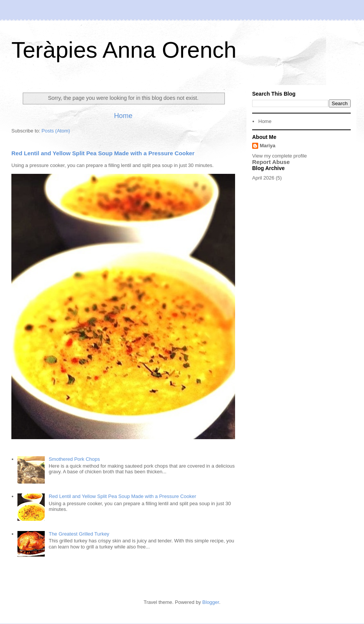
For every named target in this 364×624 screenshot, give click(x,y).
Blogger (211, 602)
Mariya (268, 146)
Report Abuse (271, 162)
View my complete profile (279, 156)
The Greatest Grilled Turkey (79, 534)
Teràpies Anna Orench (124, 50)
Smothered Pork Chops (74, 459)
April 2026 (263, 178)
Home (123, 116)
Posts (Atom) (56, 131)
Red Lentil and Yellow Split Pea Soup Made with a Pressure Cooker (103, 153)
